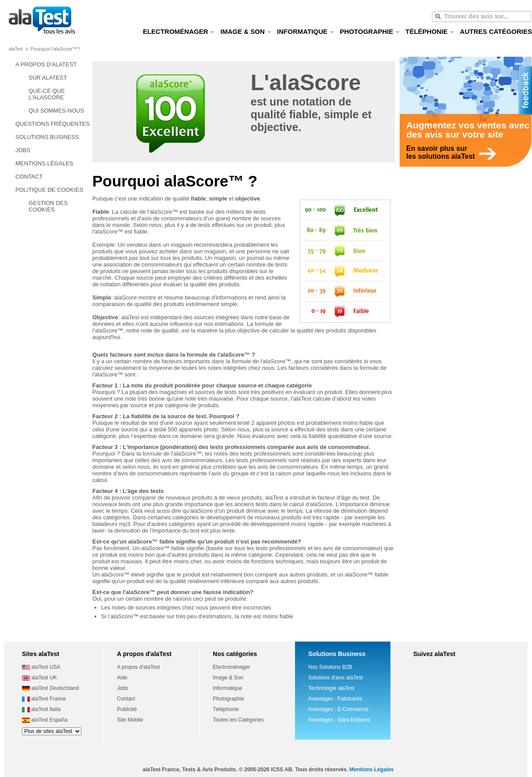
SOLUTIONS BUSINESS (47, 137)
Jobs (122, 688)
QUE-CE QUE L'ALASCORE (47, 94)
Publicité (127, 709)
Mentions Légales (372, 770)
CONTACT (29, 177)
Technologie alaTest (331, 688)
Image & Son (228, 678)
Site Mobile (130, 720)
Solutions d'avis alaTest (335, 678)
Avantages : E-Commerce (338, 709)
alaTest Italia (41, 709)
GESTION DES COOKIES (48, 206)
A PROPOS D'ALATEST (46, 64)
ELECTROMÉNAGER (179, 31)
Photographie (228, 699)
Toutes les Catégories (238, 720)
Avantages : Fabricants (335, 699)
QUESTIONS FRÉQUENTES (53, 124)
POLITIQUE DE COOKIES (49, 190)
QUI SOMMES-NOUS (56, 111)
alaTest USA (41, 667)
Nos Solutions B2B (330, 667)
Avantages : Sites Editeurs (339, 720)
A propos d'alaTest (138, 667)
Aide (122, 678)
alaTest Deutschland (50, 688)
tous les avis (42, 21)
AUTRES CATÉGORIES (496, 31)
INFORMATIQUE (306, 31)
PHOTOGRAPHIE (370, 31)
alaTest (16, 49)
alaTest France (44, 699)
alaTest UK (39, 678)
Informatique (228, 688)
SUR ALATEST (48, 78)
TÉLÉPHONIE (430, 31)
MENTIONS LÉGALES (44, 163)
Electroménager (231, 667)
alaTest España (45, 720)
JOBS (23, 150)
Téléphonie (226, 709)
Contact (126, 699)
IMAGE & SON (246, 31)
